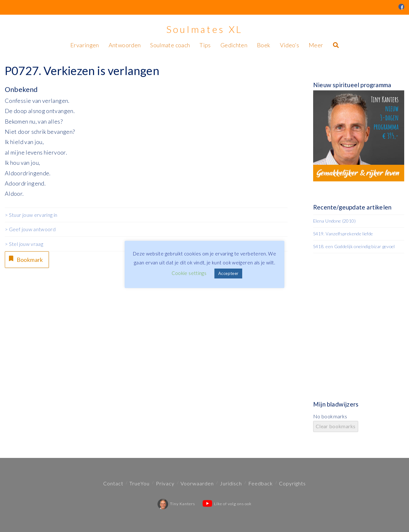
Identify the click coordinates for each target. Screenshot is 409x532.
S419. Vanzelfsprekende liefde (343, 234)
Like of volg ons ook (227, 504)
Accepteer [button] (228, 273)
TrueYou (139, 483)
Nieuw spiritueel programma (352, 85)
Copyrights (292, 483)
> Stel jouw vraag (24, 244)
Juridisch (231, 483)
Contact (113, 483)
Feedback (261, 483)
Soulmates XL (204, 29)
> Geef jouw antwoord (30, 229)
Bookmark (25, 259)
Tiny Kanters (176, 504)
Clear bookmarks (336, 426)
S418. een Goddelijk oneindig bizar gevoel (354, 246)
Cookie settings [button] (189, 273)
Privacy (165, 483)
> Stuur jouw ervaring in (31, 215)
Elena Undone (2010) (334, 221)
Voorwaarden (197, 483)
